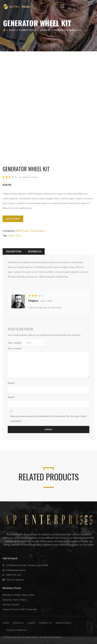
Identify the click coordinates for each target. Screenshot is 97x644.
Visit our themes (15, 580)
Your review (15, 348)
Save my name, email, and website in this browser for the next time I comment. (48, 418)
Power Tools (28, 30)
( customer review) (28, 177)
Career (31, 623)
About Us (18, 623)
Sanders (45, 30)
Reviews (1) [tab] (35, 251)
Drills (18, 231)
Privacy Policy (63, 623)
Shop (12, 30)
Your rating (15, 343)
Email (11, 397)
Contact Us (45, 623)
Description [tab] (14, 251)
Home (6, 623)
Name (12, 383)
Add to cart (13, 219)
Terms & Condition (17, 630)
